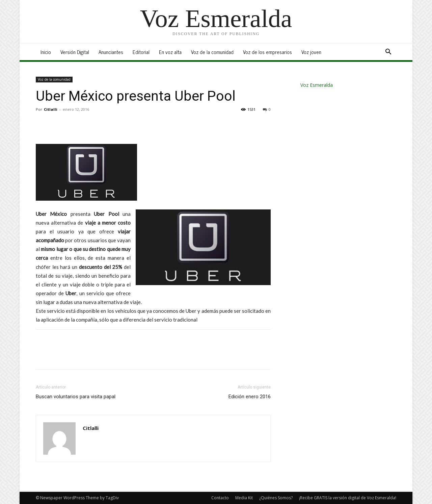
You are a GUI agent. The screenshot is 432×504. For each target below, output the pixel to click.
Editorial (141, 52)
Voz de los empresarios (267, 52)
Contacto (220, 498)
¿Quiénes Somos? (276, 498)
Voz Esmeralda (317, 85)
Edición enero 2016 (250, 397)
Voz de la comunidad (212, 52)
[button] (388, 53)
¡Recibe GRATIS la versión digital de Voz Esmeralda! (348, 498)
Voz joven (311, 52)
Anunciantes (111, 52)
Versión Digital (75, 52)
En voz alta (170, 52)
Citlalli (51, 109)
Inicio (46, 52)
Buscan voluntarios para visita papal (76, 397)
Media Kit (244, 498)
